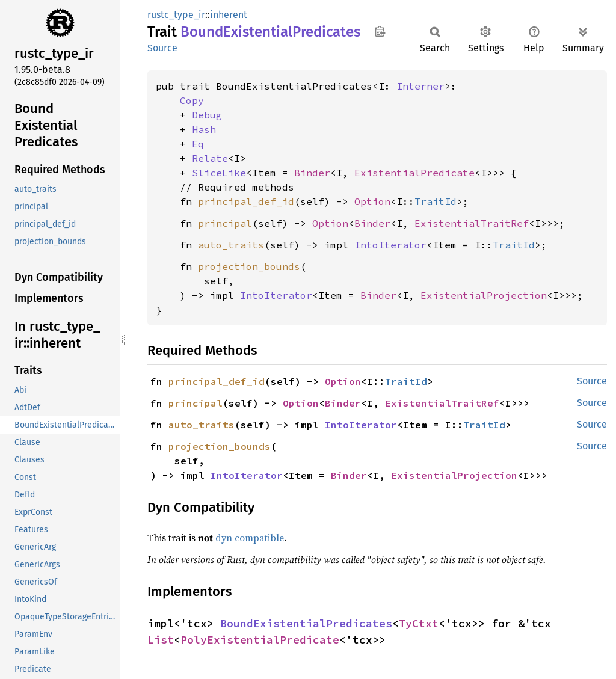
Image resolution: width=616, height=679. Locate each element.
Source (162, 48)
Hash (204, 129)
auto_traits (231, 245)
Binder (312, 173)
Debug (207, 115)
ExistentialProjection (484, 295)
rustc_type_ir (176, 15)
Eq (198, 144)
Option (372, 201)
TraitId (436, 201)
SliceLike (219, 173)
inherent (229, 15)
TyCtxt (419, 623)
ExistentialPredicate (414, 173)
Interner (420, 86)
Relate (210, 158)
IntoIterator (390, 245)
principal (225, 223)
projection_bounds (249, 266)
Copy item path (380, 31)
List (161, 640)
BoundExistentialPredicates (306, 623)
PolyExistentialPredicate (260, 640)
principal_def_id (246, 201)
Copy (192, 100)
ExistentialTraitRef (472, 223)
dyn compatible (250, 538)
